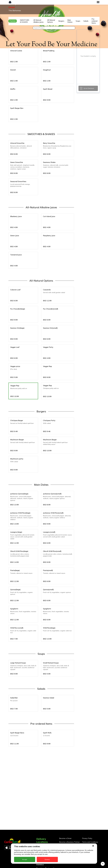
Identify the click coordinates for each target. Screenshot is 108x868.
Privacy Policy (87, 818)
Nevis (38, 866)
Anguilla (40, 826)
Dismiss (47, 859)
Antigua (40, 829)
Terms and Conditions (90, 822)
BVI (38, 833)
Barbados (40, 837)
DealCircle (40, 840)
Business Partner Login (68, 825)
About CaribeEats (89, 825)
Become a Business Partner (69, 822)
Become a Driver (65, 818)
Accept (25, 859)
